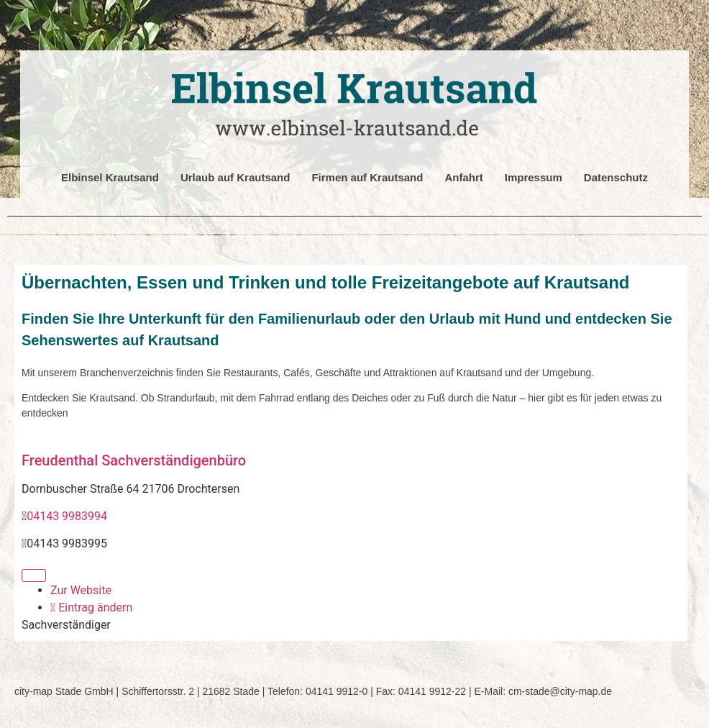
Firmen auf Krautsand (367, 177)
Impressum (534, 177)
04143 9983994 (67, 516)
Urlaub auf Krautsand (235, 177)
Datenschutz (616, 177)
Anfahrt (463, 177)
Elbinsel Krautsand (110, 177)
